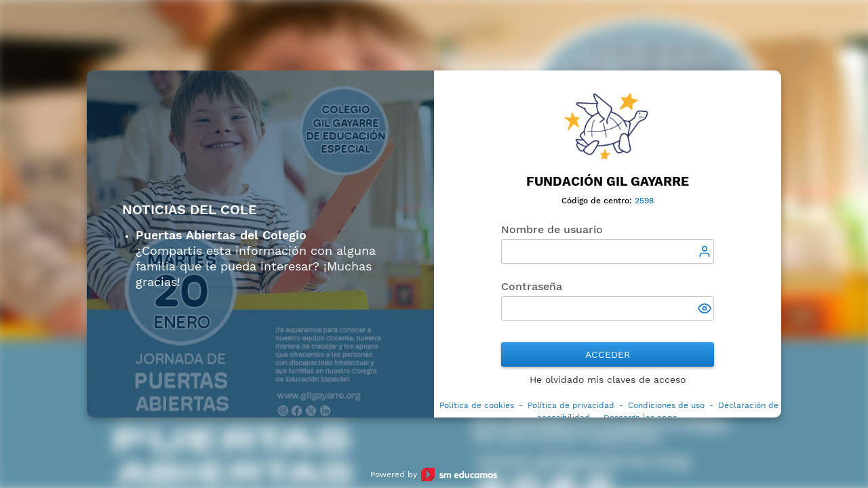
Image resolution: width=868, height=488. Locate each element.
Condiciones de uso (666, 405)
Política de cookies (477, 405)
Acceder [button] (608, 354)
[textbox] (608, 251)
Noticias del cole (190, 210)
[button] (706, 310)
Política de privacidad (571, 405)
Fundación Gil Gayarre (608, 181)
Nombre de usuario (552, 229)
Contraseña (532, 286)
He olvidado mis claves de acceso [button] (608, 380)
